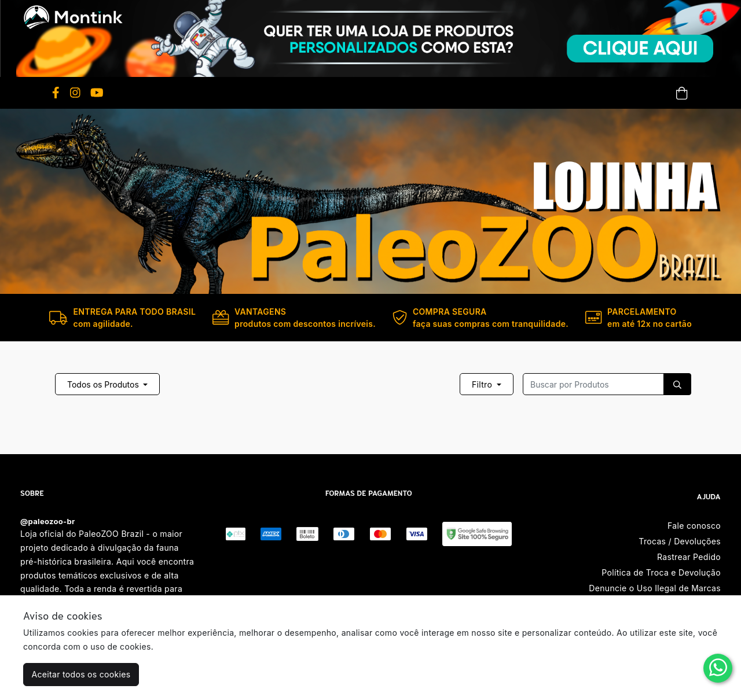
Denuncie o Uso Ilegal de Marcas (655, 588)
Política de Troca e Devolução (661, 572)
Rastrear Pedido (689, 557)
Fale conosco (694, 526)
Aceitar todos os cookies (81, 674)
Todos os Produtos (104, 384)
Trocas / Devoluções (680, 541)
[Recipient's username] (593, 384)
